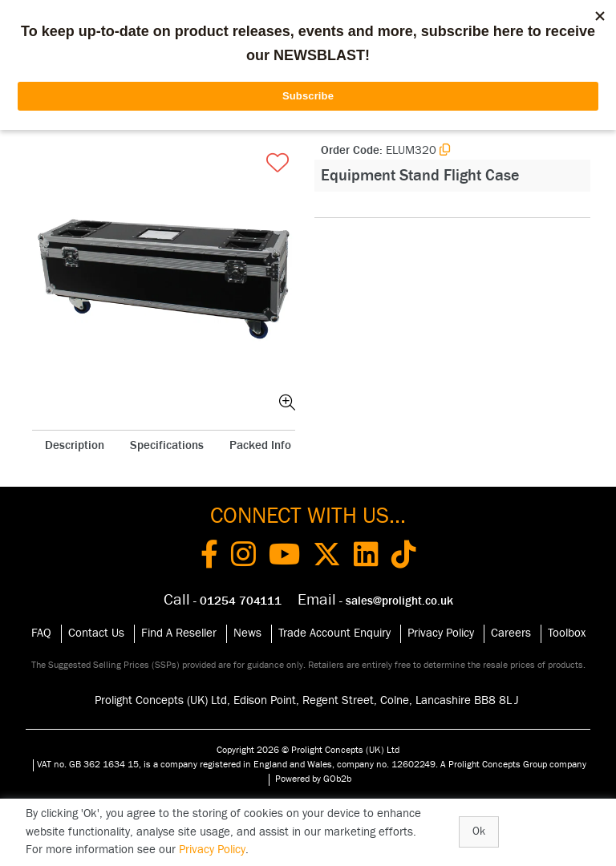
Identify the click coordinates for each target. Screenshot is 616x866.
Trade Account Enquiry (334, 633)
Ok (479, 832)
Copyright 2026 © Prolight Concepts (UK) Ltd (308, 750)
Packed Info (260, 445)
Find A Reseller (179, 633)
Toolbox (567, 633)
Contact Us (96, 633)
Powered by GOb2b (313, 779)
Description (75, 445)
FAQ (41, 633)
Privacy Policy (441, 633)
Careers (511, 633)
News (247, 633)
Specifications (167, 445)
